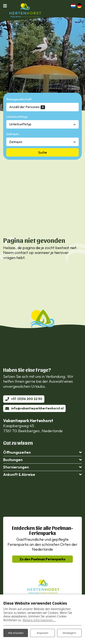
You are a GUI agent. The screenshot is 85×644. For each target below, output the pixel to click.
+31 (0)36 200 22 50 (27, 399)
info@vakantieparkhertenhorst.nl (37, 408)
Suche (42, 152)
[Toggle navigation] (6, 6)
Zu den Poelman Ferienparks (42, 559)
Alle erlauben (16, 633)
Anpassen (43, 633)
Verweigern (69, 633)
